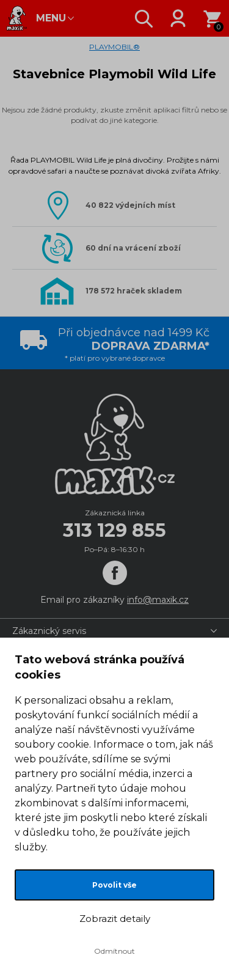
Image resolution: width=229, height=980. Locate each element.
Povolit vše (114, 885)
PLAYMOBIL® (114, 47)
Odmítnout (114, 951)
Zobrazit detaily (115, 919)
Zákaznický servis (49, 631)
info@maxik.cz (158, 600)
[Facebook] (115, 573)
